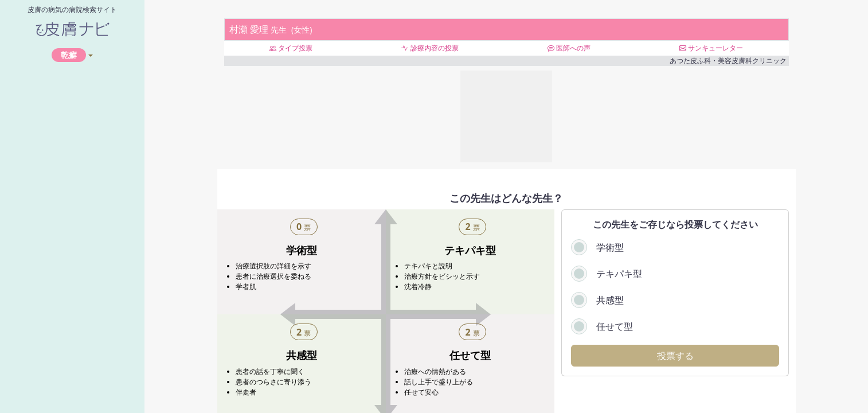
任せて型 (615, 326)
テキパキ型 (619, 274)
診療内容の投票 (430, 48)
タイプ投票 (291, 48)
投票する (675, 356)
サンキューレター (711, 48)
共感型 (610, 300)
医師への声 (569, 48)
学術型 (610, 247)
